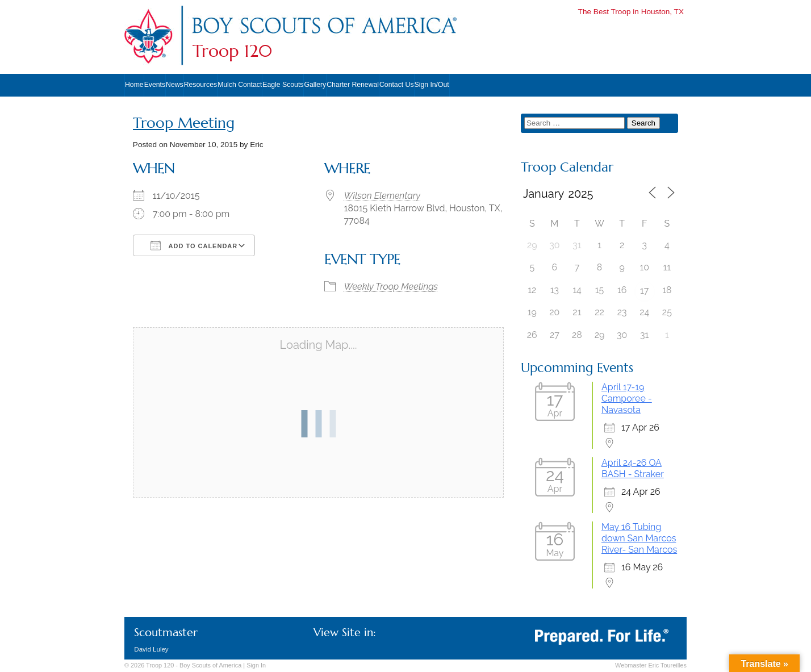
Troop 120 (232, 51)
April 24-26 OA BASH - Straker (633, 468)
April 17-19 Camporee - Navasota (627, 398)
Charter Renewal (353, 85)
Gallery (315, 85)
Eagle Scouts (283, 85)
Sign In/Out (432, 85)
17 (644, 291)
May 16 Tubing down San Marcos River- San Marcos (639, 538)
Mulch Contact (240, 85)
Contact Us (397, 85)
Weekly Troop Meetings (391, 287)
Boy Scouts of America (210, 665)
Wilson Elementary (382, 196)
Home (134, 85)
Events (155, 85)
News (175, 85)
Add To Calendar (194, 245)
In (256, 665)
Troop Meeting (184, 123)
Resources (200, 85)
